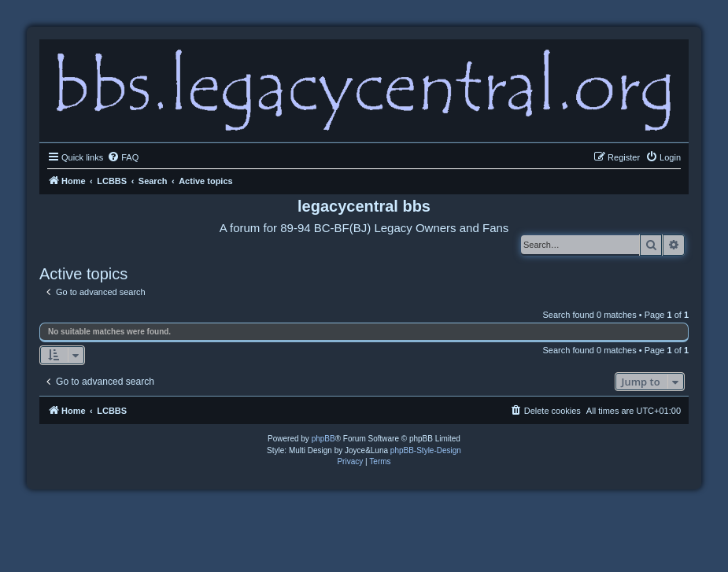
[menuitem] (123, 157)
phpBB (323, 439)
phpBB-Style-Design (426, 450)
